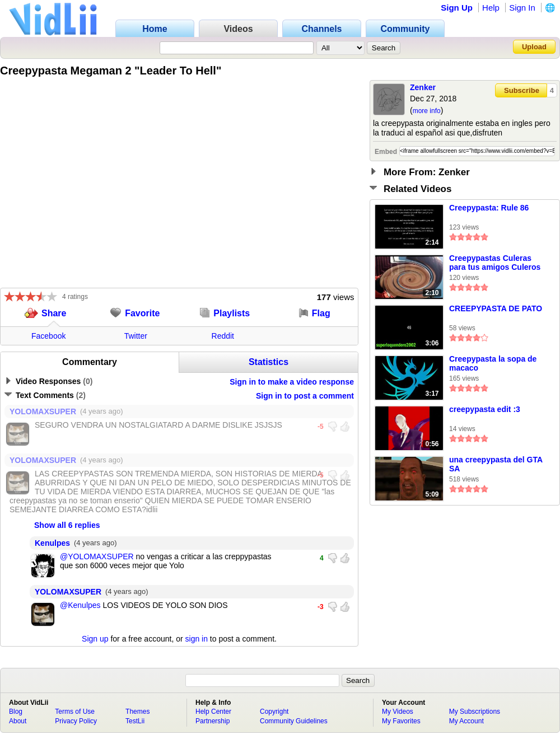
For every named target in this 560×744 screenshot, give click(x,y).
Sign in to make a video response (292, 382)
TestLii (135, 721)
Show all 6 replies (67, 525)
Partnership (213, 721)
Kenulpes (52, 543)
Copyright (274, 712)
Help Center (213, 712)
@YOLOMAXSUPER (97, 556)
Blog (16, 712)
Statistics (269, 362)
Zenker (423, 87)
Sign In (522, 8)
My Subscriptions (475, 712)
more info (427, 111)
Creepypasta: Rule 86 (489, 208)
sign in (197, 639)
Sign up (95, 639)
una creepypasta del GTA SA (496, 464)
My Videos (398, 712)
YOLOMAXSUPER (43, 411)
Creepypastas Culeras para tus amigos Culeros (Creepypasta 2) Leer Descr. (495, 263)
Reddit (223, 336)
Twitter (136, 336)
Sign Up (457, 8)
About (18, 721)
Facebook (48, 336)
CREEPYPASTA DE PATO (496, 308)
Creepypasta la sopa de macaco (493, 363)
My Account (466, 721)
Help (491, 8)
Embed (386, 152)
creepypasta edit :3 (485, 409)
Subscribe (522, 90)
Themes (137, 712)
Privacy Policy (76, 721)
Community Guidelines (294, 721)
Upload (534, 47)
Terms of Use (75, 712)
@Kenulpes (80, 605)
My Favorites (401, 721)
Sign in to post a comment (305, 396)
